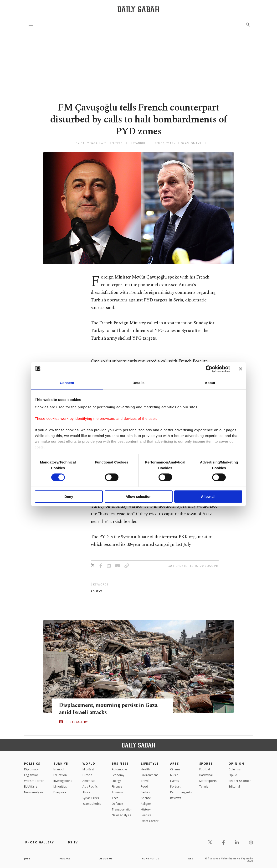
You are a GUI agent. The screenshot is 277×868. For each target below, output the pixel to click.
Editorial (234, 786)
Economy (118, 775)
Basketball (206, 775)
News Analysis (34, 792)
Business (120, 764)
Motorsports (208, 781)
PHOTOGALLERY (77, 722)
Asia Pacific (90, 786)
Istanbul (59, 769)
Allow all (208, 497)
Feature (146, 815)
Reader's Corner (240, 781)
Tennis (204, 786)
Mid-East (88, 769)
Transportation (122, 809)
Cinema (175, 769)
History (146, 809)
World (89, 764)
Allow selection (138, 497)
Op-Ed (233, 775)
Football (205, 769)
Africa (86, 792)
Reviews (176, 798)
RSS (191, 858)
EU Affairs (31, 786)
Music (174, 775)
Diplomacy (31, 769)
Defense (117, 804)
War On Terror (34, 781)
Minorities (60, 786)
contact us (151, 858)
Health (145, 769)
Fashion (146, 792)
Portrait (175, 786)
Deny (69, 497)
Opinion (236, 764)
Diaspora (60, 792)
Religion (146, 804)
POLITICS (32, 764)
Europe (87, 775)
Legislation (31, 775)
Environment (149, 775)
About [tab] (210, 382)
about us (106, 858)
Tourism (117, 792)
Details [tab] (138, 382)
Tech (115, 798)
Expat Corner (150, 821)
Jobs (28, 858)
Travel (145, 781)
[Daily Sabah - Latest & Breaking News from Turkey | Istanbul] (138, 9)
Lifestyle (150, 764)
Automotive (120, 769)
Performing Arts (181, 792)
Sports (206, 764)
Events (174, 781)
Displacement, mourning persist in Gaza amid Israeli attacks (110, 709)
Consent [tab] (67, 382)
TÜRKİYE (61, 764)
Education (60, 775)
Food (144, 786)
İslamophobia (92, 804)
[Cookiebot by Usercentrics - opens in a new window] (209, 369)
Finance (117, 786)
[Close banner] (241, 369)
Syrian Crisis (91, 798)
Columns (235, 769)
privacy (65, 858)
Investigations (63, 781)
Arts (175, 764)
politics (97, 591)
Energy (116, 781)
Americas (89, 781)
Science (146, 798)
